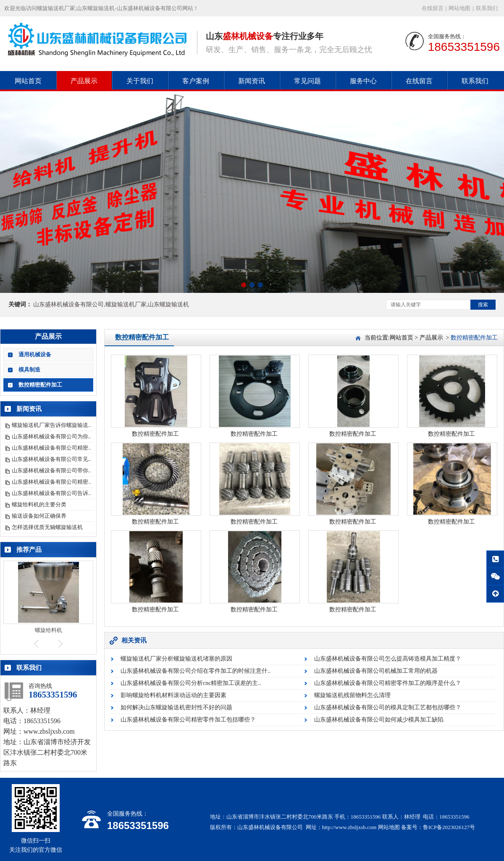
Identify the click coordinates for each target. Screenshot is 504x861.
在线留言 (433, 8)
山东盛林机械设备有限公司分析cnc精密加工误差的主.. (191, 683)
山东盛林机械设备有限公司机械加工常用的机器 (376, 671)
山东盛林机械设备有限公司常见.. (51, 459)
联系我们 (487, 8)
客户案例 (196, 81)
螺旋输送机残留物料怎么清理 (352, 695)
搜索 (483, 305)
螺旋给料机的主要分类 (39, 504)
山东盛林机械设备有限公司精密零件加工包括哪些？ (188, 720)
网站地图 (459, 8)
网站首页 (28, 81)
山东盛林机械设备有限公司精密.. (51, 448)
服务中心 (363, 81)
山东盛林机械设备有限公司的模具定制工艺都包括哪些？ (388, 707)
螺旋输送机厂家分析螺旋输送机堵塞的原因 (176, 659)
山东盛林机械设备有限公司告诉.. (51, 493)
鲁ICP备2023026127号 (449, 827)
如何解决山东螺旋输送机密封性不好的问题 (176, 707)
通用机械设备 (35, 354)
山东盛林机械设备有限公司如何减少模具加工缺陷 (379, 720)
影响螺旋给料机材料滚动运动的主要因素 (173, 695)
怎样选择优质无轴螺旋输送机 (47, 527)
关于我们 (140, 81)
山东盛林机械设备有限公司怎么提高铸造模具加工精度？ (388, 659)
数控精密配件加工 (40, 385)
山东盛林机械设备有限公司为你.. (51, 436)
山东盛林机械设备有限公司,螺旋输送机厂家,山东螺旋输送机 (111, 304)
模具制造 (29, 370)
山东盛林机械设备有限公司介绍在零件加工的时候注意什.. (196, 671)
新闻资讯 (252, 81)
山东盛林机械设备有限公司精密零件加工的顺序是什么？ (388, 683)
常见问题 (307, 81)
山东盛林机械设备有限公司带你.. (51, 470)
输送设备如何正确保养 (39, 516)
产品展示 (84, 81)
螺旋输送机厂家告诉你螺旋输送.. (51, 425)
